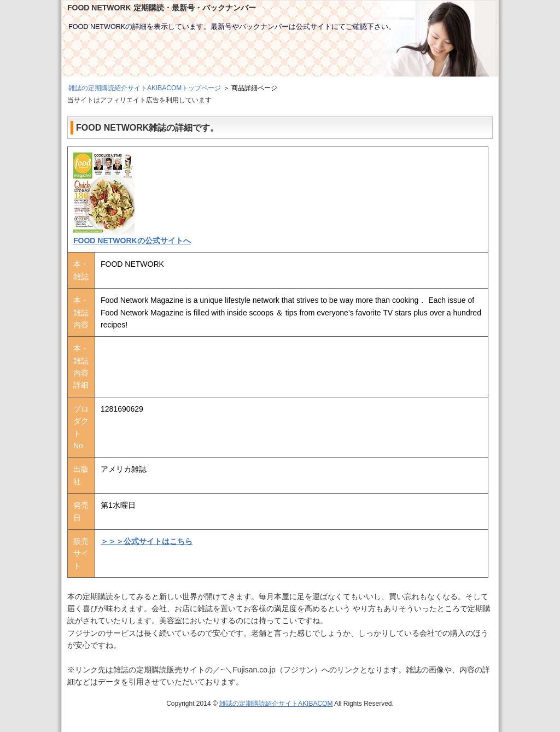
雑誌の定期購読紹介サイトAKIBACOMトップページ (145, 88)
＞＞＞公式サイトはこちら (147, 541)
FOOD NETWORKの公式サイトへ (132, 241)
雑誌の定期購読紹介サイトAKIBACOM (276, 704)
